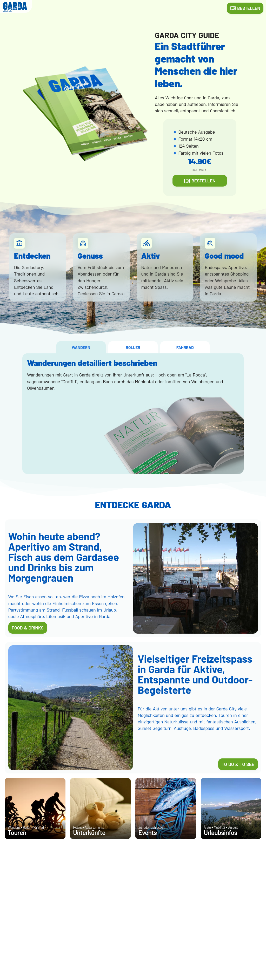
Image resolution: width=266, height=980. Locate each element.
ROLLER (133, 347)
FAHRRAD (185, 347)
